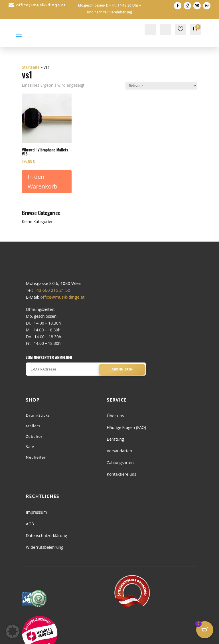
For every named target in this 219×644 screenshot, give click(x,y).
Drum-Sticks (38, 437)
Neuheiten (36, 479)
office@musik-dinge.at (41, 5)
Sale (30, 469)
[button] (13, 631)
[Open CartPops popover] (205, 630)
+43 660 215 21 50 (52, 312)
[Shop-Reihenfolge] (161, 86)
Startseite (31, 67)
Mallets (33, 447)
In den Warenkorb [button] (42, 182)
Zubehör (34, 458)
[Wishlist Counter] (181, 29)
